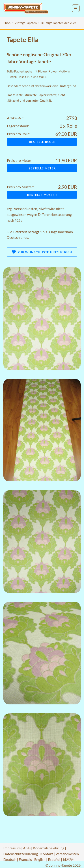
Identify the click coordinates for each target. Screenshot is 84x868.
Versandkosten (26, 209)
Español (54, 859)
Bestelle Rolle (42, 142)
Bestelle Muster (42, 195)
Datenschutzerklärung (21, 854)
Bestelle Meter (42, 168)
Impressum (12, 848)
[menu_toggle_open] (76, 8)
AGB (27, 848)
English (40, 859)
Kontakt (47, 854)
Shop (7, 23)
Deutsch (10, 859)
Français (25, 859)
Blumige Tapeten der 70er (58, 23)
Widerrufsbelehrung (49, 848)
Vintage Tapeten (26, 23)
